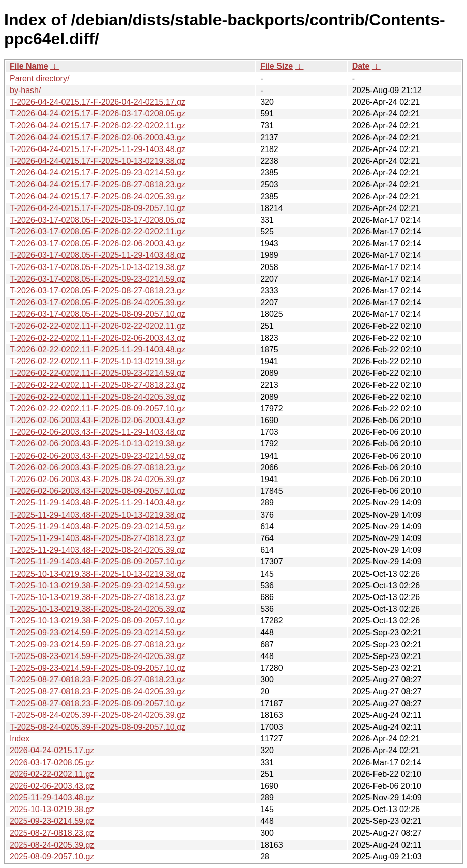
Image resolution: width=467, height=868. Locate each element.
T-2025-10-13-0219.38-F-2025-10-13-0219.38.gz (98, 574)
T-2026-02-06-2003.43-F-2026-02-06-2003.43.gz (98, 420)
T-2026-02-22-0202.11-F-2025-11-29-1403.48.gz (98, 350)
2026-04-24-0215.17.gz (52, 750)
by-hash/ (25, 90)
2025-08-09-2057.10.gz (52, 857)
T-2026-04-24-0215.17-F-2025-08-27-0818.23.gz (98, 184)
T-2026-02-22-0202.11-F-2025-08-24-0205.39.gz (98, 397)
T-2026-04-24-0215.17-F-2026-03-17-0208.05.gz (98, 114)
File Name (29, 66)
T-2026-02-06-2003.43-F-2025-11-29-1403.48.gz (98, 432)
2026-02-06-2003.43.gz (52, 786)
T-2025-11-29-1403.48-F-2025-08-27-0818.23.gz (98, 538)
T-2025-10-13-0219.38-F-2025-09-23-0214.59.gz (98, 586)
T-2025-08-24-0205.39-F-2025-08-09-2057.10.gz (98, 727)
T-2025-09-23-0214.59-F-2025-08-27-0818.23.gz (98, 645)
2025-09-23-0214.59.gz (52, 821)
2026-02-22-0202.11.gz (52, 774)
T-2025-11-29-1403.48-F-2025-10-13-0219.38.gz (98, 515)
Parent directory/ (39, 79)
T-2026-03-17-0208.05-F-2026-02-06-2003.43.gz (98, 243)
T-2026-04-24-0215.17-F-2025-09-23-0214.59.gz (98, 173)
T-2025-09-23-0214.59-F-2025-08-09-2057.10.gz (98, 668)
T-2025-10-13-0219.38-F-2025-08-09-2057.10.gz (98, 621)
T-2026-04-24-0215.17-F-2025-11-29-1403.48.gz (98, 149)
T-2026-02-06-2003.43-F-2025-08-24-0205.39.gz (98, 479)
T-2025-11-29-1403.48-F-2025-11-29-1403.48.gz (98, 503)
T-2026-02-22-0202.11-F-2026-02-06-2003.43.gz (98, 338)
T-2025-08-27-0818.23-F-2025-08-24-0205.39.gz (98, 691)
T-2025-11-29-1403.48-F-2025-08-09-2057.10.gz (98, 562)
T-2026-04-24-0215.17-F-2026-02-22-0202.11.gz (98, 125)
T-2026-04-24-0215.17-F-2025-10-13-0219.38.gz (98, 161)
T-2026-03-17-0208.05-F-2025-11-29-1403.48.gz (98, 255)
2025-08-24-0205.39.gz (52, 845)
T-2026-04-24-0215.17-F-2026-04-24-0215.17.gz (98, 102)
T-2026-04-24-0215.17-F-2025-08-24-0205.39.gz (98, 197)
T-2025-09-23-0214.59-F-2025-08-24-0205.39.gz (98, 656)
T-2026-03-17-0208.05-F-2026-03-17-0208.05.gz (98, 220)
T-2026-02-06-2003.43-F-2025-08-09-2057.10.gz (98, 491)
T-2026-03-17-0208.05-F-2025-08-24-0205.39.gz (98, 302)
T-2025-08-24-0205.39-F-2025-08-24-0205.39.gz (98, 715)
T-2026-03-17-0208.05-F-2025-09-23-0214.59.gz (98, 279)
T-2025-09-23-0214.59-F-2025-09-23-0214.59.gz (98, 632)
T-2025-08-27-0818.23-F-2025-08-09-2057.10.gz (98, 704)
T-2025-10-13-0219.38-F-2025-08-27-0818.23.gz (98, 597)
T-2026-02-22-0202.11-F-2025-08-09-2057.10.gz (98, 409)
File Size (276, 66)
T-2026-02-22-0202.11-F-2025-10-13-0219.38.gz (98, 361)
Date (361, 66)
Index (20, 739)
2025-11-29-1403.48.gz (52, 798)
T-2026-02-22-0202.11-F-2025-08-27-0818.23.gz (98, 385)
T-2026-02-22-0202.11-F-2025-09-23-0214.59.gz (98, 373)
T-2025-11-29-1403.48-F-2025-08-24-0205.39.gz (98, 550)
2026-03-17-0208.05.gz (52, 762)
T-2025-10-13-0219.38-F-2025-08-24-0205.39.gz (98, 609)
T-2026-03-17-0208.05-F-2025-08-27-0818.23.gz (98, 291)
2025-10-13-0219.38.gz (52, 809)
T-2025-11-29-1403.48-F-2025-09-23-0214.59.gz (98, 527)
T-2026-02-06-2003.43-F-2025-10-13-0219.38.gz (98, 444)
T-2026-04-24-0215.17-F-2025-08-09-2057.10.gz (98, 208)
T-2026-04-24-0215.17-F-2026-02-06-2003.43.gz (98, 138)
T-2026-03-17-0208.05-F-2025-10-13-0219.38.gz (98, 267)
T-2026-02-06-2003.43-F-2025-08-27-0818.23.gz (98, 468)
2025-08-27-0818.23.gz (52, 833)
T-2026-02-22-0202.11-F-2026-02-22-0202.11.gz (98, 326)
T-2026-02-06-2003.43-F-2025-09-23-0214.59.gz (98, 456)
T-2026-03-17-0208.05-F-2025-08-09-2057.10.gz (98, 314)
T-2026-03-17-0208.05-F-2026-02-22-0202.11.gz (98, 232)
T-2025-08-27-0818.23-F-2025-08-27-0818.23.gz (98, 680)
